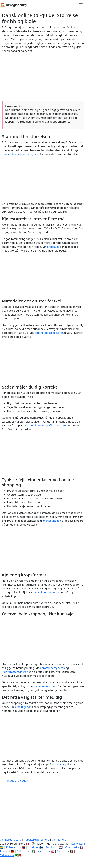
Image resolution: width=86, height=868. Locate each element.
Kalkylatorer (79, 844)
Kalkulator (44, 851)
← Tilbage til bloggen (15, 781)
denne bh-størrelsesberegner (20, 154)
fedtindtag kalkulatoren (49, 333)
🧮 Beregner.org (14, 5)
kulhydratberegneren (15, 672)
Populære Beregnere (37, 840)
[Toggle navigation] (81, 5)
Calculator (63, 851)
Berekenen (52, 847)
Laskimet (33, 847)
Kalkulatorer (14, 847)
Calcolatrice (24, 851)
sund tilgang (22, 707)
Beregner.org (58, 764)
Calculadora (7, 855)
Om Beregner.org (11, 840)
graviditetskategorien (47, 592)
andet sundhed (52, 521)
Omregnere (59, 840)
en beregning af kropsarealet (49, 425)
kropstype (53, 247)
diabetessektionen (45, 686)
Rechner (5, 851)
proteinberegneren (53, 668)
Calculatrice (72, 847)
